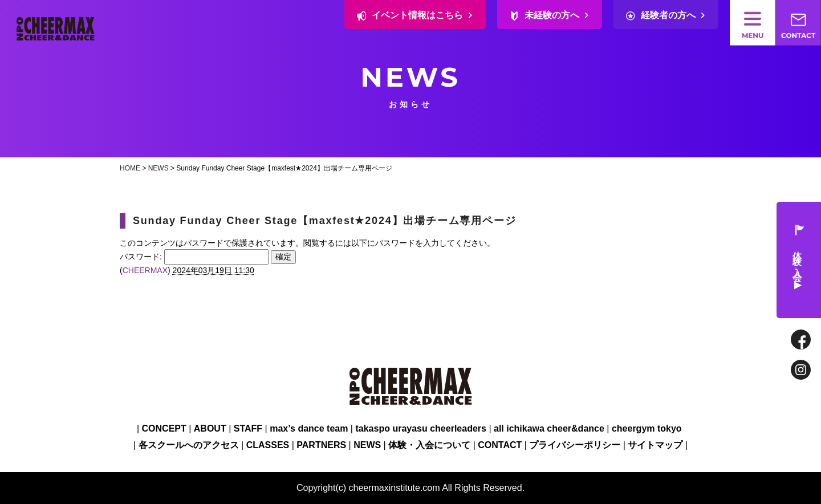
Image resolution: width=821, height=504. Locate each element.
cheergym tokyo (647, 428)
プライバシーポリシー (575, 445)
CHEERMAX (145, 270)
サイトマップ (655, 445)
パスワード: (194, 257)
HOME (130, 168)
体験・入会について (429, 445)
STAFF (248, 428)
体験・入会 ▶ (798, 260)
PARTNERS (321, 445)
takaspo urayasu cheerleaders (420, 428)
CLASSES (268, 445)
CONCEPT (164, 428)
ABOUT (210, 428)
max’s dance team (309, 428)
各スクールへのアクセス (189, 445)
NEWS (158, 168)
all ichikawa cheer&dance (549, 428)
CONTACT (500, 445)
